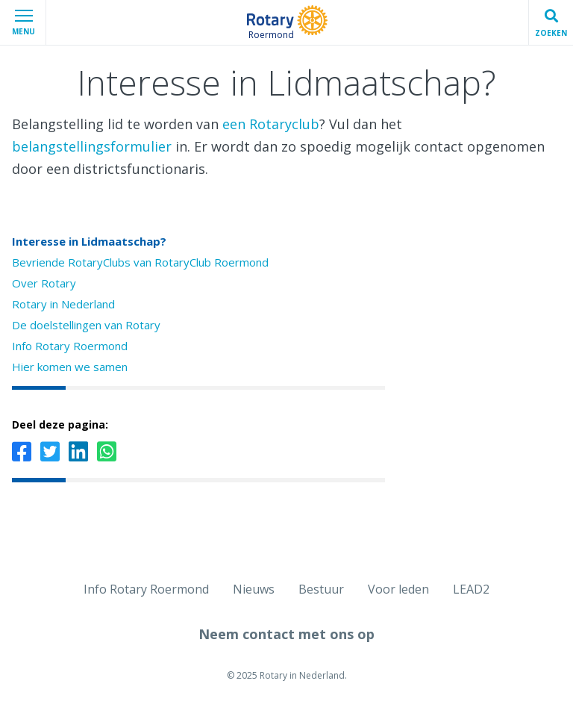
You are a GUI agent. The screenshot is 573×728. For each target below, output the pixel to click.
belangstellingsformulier (92, 146)
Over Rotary (44, 283)
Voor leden (398, 589)
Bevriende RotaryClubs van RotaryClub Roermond (140, 262)
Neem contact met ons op (286, 634)
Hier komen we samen (70, 367)
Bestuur (321, 589)
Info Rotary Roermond (70, 346)
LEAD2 (471, 589)
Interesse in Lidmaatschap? (89, 241)
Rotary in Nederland (63, 304)
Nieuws (254, 589)
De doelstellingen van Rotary (86, 325)
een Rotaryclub (271, 124)
